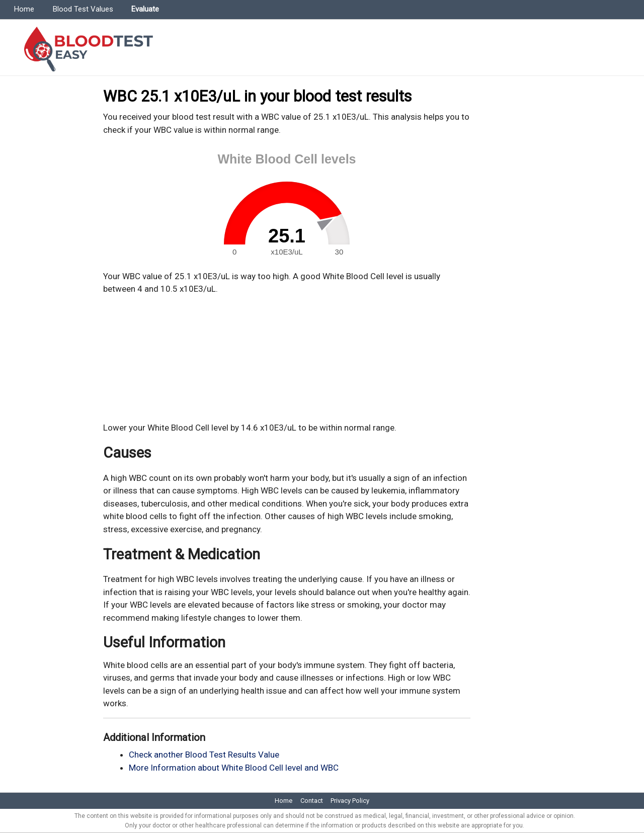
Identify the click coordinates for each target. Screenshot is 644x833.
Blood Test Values (83, 9)
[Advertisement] (287, 359)
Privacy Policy (350, 801)
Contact (312, 801)
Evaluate (145, 9)
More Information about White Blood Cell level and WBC (234, 768)
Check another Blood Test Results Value (204, 755)
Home (24, 9)
